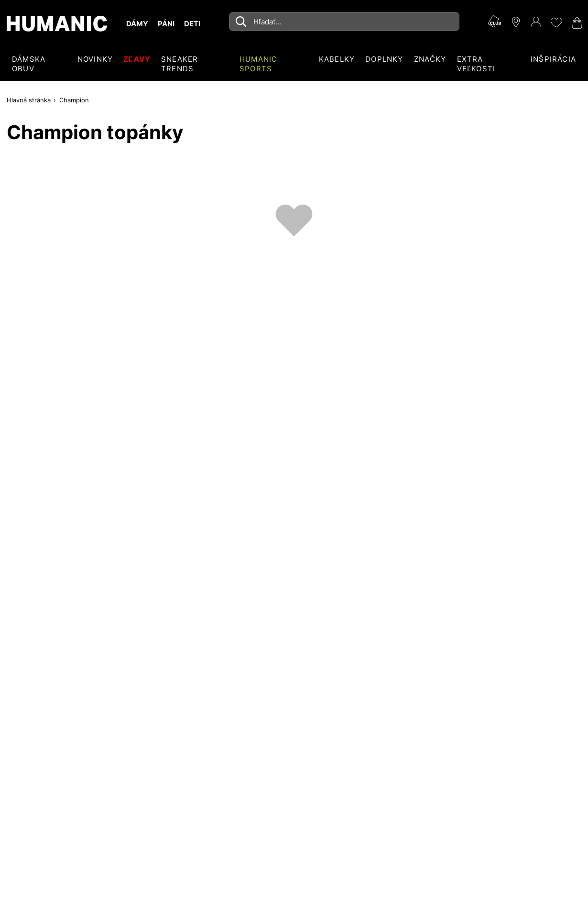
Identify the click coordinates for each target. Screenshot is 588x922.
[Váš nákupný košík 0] (576, 23)
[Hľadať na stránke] (344, 22)
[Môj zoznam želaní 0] (556, 22)
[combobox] (344, 22)
